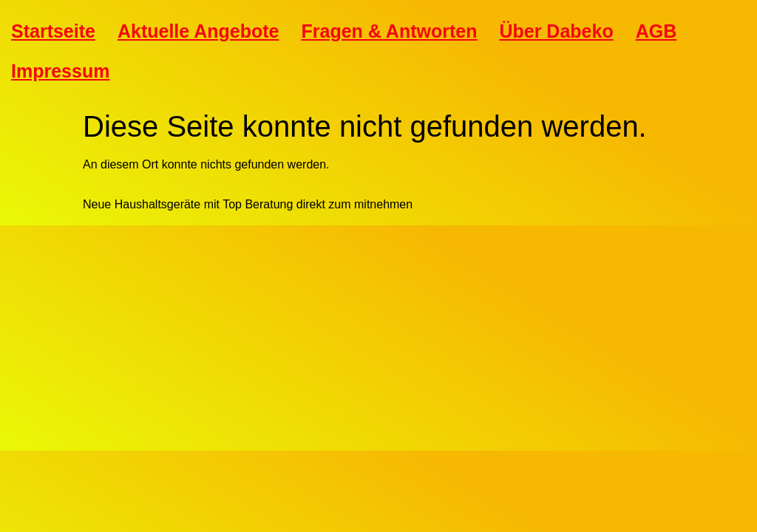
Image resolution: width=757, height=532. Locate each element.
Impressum (60, 71)
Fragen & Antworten (390, 31)
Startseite (53, 31)
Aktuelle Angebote (198, 31)
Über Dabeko (556, 31)
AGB (656, 31)
